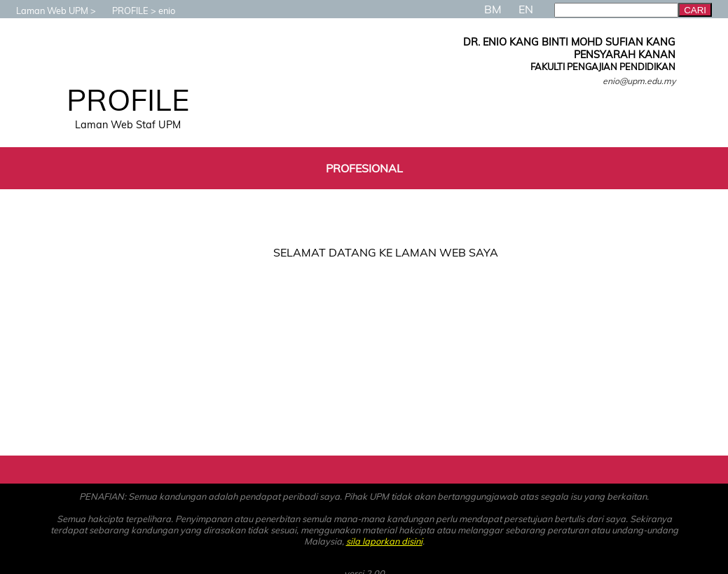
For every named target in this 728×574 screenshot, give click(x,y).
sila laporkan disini (384, 541)
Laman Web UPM (45, 11)
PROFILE (123, 11)
